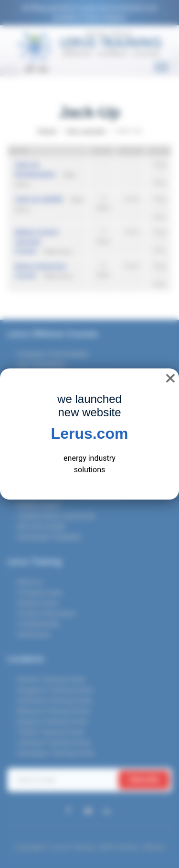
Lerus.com (90, 434)
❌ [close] (170, 378)
